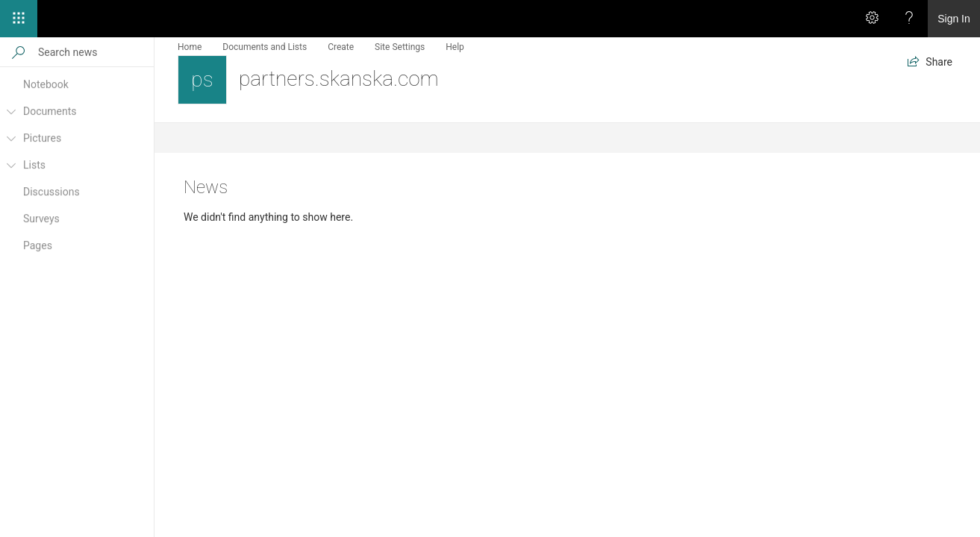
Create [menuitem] (341, 47)
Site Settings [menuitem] (400, 47)
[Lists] (10, 172)
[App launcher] (19, 19)
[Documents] (10, 118)
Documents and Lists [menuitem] (265, 47)
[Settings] (872, 19)
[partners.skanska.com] (202, 80)
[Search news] (95, 52)
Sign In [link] (954, 19)
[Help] (909, 19)
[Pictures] (10, 145)
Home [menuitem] (190, 47)
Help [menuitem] (455, 47)
